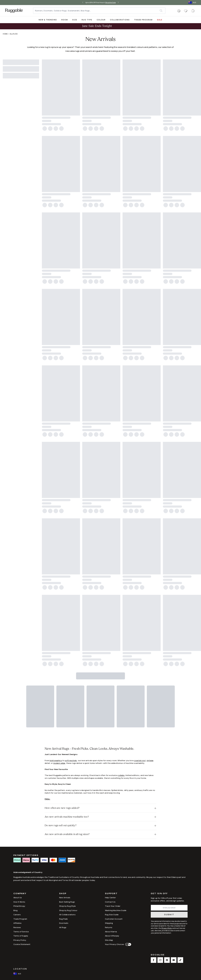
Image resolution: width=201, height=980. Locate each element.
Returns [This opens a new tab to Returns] (109, 927)
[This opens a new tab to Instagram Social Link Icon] (160, 960)
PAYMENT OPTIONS (26, 855)
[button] (179, 11)
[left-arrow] (83, 3)
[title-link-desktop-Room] (65, 20)
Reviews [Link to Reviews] (17, 927)
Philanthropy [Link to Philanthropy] (19, 906)
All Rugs (14, 34)
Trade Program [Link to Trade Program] (20, 919)
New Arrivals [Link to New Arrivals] (65, 898)
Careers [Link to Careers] (17, 915)
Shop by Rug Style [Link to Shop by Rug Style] (67, 906)
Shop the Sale (110, 2)
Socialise (158, 955)
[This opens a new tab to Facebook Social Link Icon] (154, 960)
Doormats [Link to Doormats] (64, 923)
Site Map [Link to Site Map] (109, 940)
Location (20, 969)
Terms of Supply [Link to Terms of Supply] (21, 936)
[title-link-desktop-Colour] (101, 20)
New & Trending (48, 20)
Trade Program (143, 20)
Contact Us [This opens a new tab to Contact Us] (110, 902)
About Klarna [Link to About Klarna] (111, 932)
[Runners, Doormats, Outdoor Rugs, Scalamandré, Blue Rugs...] (97, 11)
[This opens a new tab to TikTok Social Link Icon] (180, 960)
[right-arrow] (118, 3)
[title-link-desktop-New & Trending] (48, 20)
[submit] (162, 11)
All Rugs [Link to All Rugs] (63, 927)
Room (65, 20)
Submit (169, 914)
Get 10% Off (159, 894)
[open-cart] (193, 11)
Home (5, 34)
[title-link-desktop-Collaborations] (120, 20)
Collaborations (120, 20)
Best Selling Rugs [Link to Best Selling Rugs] (67, 902)
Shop (63, 894)
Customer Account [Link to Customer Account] (114, 919)
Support (111, 894)
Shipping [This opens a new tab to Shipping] (109, 923)
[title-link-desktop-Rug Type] (87, 20)
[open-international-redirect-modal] (192, 3)
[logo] (14, 11)
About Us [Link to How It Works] (18, 898)
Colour (101, 20)
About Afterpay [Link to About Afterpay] (112, 936)
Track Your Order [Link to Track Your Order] (113, 906)
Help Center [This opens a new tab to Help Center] (110, 898)
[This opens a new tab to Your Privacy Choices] (128, 944)
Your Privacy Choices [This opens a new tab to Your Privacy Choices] (115, 944)
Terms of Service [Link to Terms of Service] (21, 932)
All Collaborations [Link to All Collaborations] (67, 915)
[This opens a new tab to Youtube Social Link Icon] (174, 960)
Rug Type (87, 20)
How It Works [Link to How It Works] (19, 902)
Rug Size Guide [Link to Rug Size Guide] (112, 915)
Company (20, 894)
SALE (160, 20)
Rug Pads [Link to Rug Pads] (63, 919)
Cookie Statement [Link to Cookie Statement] (22, 944)
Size (75, 20)
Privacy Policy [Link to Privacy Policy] (20, 940)
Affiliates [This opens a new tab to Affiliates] (18, 923)
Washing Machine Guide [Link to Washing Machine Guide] (116, 910)
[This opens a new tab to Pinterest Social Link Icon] (167, 960)
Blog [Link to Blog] (15, 910)
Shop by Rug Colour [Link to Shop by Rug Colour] (68, 910)
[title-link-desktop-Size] (75, 20)
